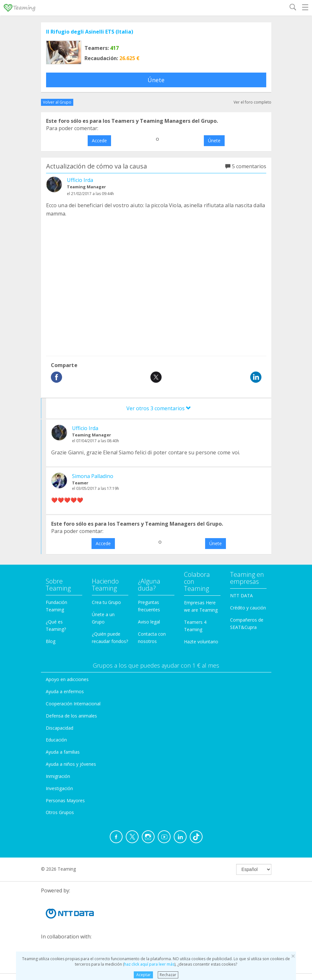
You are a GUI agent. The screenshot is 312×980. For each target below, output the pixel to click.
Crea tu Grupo (106, 602)
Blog (51, 641)
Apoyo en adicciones (67, 679)
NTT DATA (241, 596)
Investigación (59, 788)
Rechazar (168, 975)
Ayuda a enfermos (65, 691)
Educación (56, 740)
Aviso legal (149, 622)
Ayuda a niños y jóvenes (71, 764)
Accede (99, 141)
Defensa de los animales (71, 716)
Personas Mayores (65, 800)
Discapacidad (60, 728)
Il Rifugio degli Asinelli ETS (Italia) (90, 32)
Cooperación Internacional (73, 704)
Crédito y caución (248, 608)
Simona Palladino (93, 476)
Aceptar (144, 975)
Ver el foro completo (252, 102)
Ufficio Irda (80, 180)
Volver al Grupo (57, 102)
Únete (156, 80)
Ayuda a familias (63, 752)
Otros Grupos (60, 812)
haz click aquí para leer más (149, 964)
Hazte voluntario (201, 642)
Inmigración (58, 776)
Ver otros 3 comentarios (159, 408)
